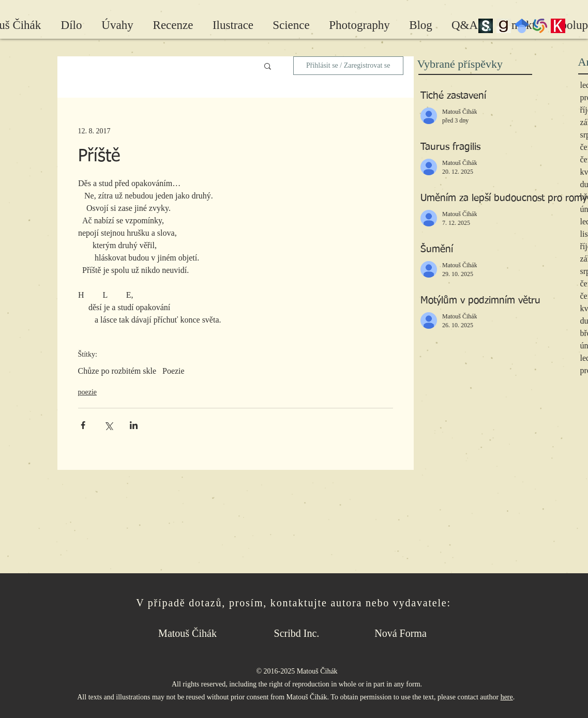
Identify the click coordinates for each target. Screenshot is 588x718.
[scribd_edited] (486, 26)
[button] (268, 66)
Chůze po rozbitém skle (117, 371)
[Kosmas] (558, 26)
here (507, 697)
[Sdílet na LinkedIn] (134, 425)
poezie (88, 392)
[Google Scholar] (522, 26)
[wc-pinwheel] (540, 26)
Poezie (174, 371)
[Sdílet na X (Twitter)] (108, 425)
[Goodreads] (504, 26)
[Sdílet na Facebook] (83, 425)
